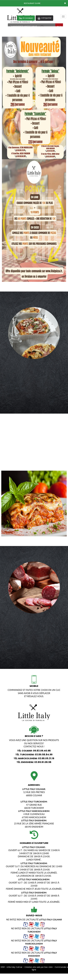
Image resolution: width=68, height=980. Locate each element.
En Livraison (26, 18)
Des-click (48, 967)
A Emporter (44, 18)
